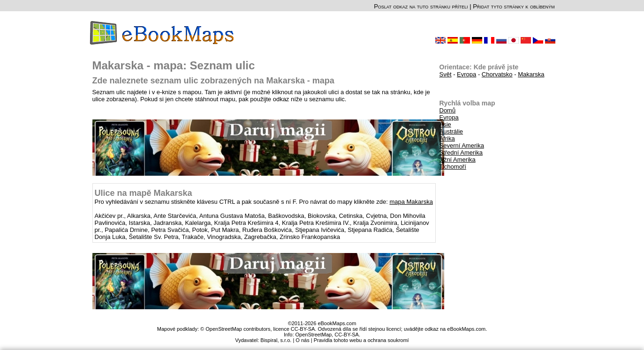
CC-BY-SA (347, 335)
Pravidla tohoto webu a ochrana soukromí (361, 340)
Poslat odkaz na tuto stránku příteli (421, 6)
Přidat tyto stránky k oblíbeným (514, 6)
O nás (302, 340)
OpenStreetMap (314, 335)
